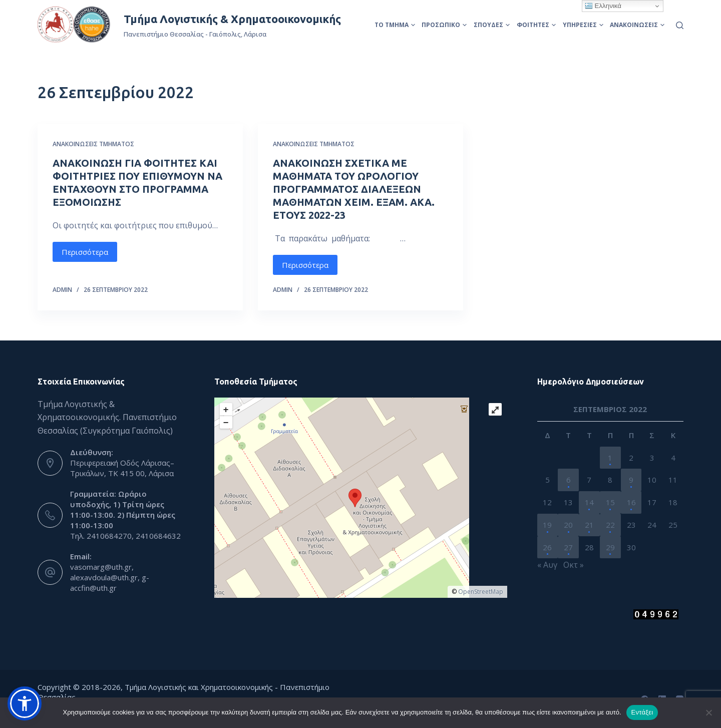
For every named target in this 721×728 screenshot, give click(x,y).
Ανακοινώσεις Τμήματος (93, 144)
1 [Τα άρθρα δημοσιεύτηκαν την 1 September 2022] (610, 458)
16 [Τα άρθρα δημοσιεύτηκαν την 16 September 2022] (631, 502)
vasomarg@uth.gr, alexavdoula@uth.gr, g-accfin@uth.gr (110, 577)
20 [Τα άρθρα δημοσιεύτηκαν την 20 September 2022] (568, 525)
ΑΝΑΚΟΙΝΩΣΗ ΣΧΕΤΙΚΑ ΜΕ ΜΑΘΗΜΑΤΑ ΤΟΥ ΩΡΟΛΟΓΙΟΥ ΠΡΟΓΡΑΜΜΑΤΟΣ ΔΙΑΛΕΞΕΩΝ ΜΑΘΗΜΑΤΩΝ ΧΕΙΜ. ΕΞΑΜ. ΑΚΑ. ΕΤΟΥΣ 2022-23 (354, 189)
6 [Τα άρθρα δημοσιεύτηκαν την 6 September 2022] (569, 480)
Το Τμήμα (395, 25)
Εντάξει (642, 712)
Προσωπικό (444, 25)
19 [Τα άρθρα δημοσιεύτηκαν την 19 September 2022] (547, 525)
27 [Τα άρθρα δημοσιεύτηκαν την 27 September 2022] (568, 547)
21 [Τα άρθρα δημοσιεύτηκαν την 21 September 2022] (589, 525)
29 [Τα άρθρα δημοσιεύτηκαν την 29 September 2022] (610, 547)
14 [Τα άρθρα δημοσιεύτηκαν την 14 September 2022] (589, 502)
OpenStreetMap (481, 592)
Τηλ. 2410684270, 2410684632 (125, 536)
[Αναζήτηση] (680, 25)
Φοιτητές (536, 25)
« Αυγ (547, 565)
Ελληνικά (603, 6)
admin (62, 290)
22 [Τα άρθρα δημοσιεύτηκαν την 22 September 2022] (610, 525)
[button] (25, 703)
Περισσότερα (85, 252)
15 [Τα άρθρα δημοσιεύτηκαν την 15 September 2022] (610, 502)
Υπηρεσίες (583, 25)
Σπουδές (492, 25)
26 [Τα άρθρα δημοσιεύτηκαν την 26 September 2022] (547, 547)
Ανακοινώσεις (637, 25)
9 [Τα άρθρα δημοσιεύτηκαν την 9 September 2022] (631, 480)
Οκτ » (574, 565)
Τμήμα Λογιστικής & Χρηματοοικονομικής (232, 19)
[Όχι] (708, 712)
